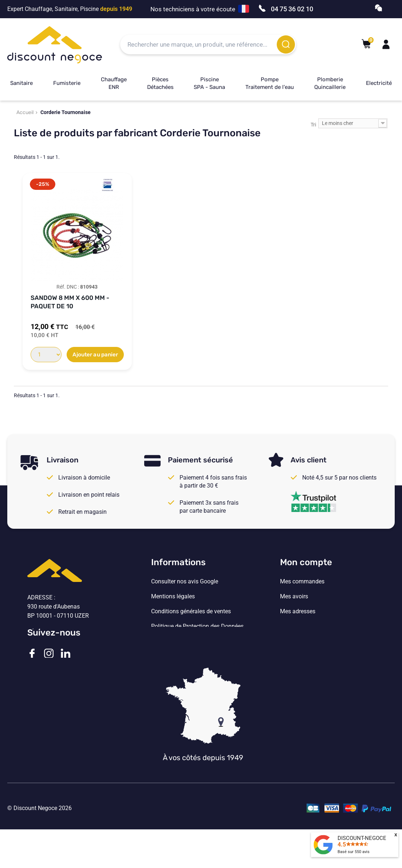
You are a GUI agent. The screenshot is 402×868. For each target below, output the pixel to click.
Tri (313, 125)
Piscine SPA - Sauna (209, 83)
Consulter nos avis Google (185, 582)
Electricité (379, 83)
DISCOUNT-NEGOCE (362, 838)
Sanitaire (21, 83)
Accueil (25, 112)
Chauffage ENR (114, 83)
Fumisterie (67, 83)
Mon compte (306, 562)
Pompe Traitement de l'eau (270, 83)
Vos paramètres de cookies (186, 641)
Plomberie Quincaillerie (330, 83)
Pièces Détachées (160, 83)
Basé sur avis (354, 852)
